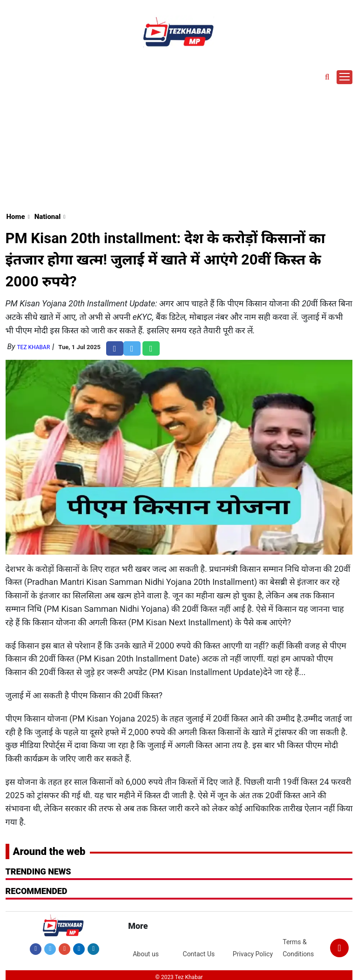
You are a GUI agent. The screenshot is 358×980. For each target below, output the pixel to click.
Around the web (49, 851)
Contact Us (199, 954)
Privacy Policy (253, 954)
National (48, 217)
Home (16, 217)
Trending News (38, 871)
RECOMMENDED (37, 891)
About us (146, 954)
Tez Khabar (33, 347)
